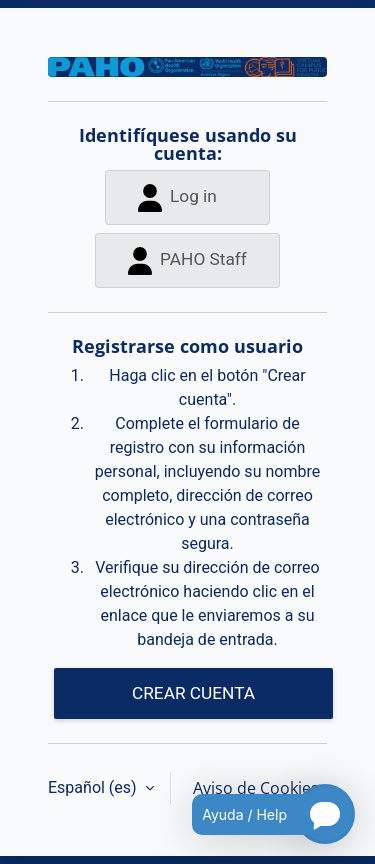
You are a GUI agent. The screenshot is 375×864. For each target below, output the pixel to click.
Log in (177, 197)
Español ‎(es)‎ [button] (94, 787)
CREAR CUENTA (193, 693)
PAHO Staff (187, 260)
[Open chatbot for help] (258, 814)
